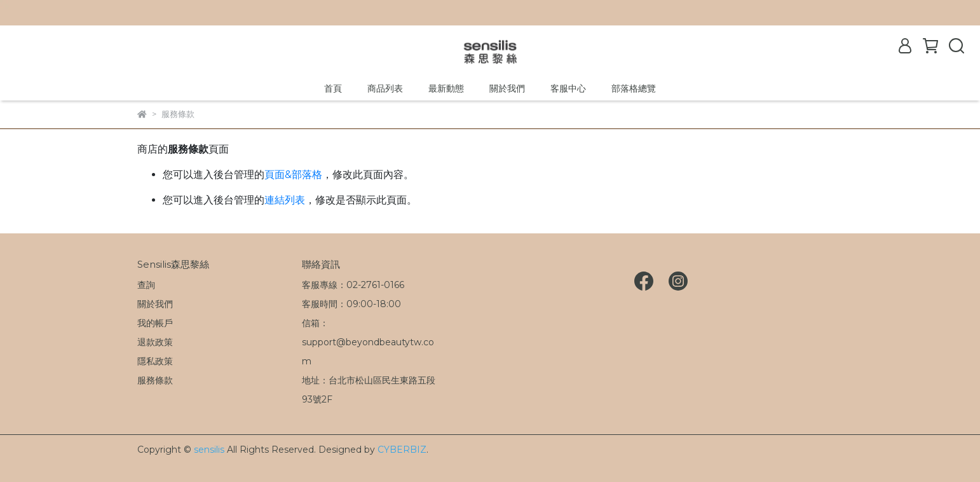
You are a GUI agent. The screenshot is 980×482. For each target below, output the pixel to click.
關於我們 (507, 88)
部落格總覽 (634, 88)
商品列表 (385, 88)
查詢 (146, 285)
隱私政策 (155, 361)
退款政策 (155, 342)
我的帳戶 (155, 323)
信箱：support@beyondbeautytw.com (368, 342)
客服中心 (568, 88)
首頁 (333, 88)
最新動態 (446, 88)
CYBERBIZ (402, 450)
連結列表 (285, 200)
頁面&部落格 (293, 175)
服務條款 (155, 380)
